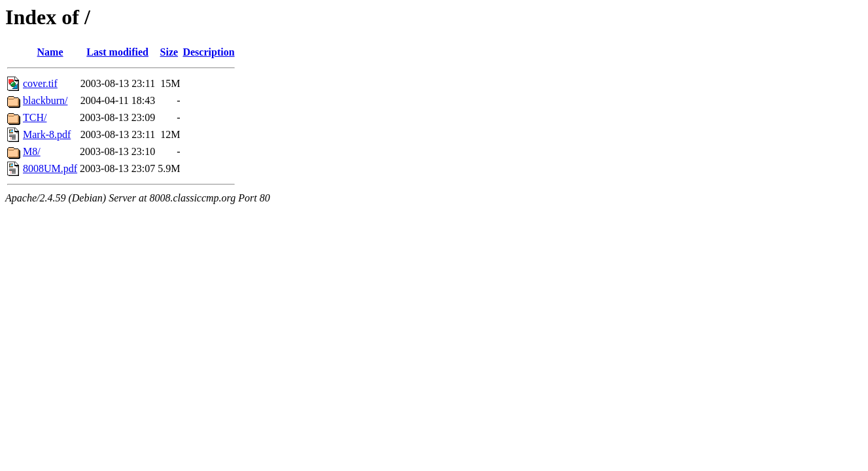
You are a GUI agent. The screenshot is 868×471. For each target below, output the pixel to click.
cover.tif (40, 83)
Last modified (117, 52)
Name (50, 52)
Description (208, 52)
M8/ (32, 151)
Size (169, 52)
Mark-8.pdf (47, 134)
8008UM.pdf (50, 168)
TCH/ (35, 117)
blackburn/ (45, 100)
